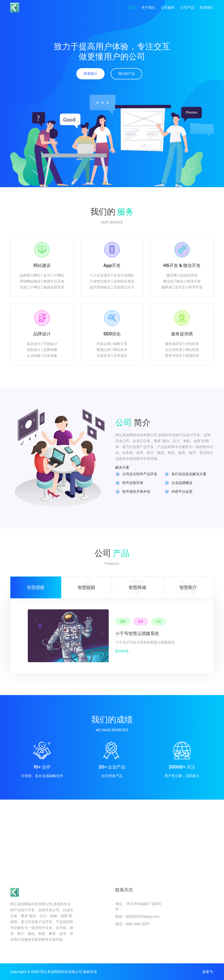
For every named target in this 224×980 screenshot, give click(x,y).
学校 (159, 622)
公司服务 (168, 8)
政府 (141, 622)
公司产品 (187, 8)
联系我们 (207, 8)
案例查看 (123, 652)
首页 (132, 8)
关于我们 (148, 8)
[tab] (36, 588)
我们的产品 (127, 74)
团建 (123, 622)
